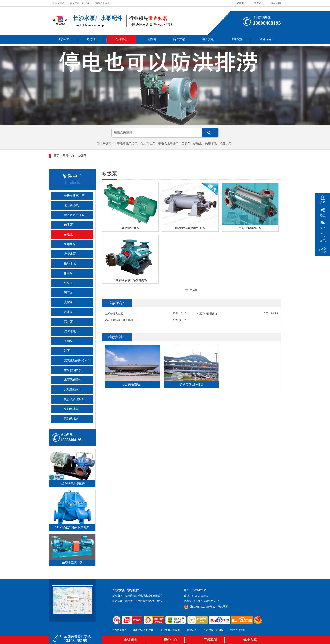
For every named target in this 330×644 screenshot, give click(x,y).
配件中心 (241, 3)
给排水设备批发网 (144, 630)
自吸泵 (186, 143)
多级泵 (198, 143)
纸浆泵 (68, 283)
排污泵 (68, 273)
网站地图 (276, 3)
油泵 (67, 351)
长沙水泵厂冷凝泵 (214, 630)
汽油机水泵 (71, 419)
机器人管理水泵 (74, 399)
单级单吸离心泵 (127, 143)
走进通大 (259, 3)
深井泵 (68, 322)
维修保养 (266, 39)
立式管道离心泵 (114, 314)
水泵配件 (237, 39)
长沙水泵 (64, 39)
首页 (56, 156)
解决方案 (179, 39)
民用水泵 (211, 143)
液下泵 (68, 293)
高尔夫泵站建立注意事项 (119, 320)
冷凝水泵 (225, 143)
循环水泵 (70, 264)
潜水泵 (68, 312)
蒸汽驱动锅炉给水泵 (77, 360)
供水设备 (192, 630)
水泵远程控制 (73, 380)
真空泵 (68, 302)
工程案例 (150, 39)
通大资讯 (208, 39)
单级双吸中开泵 (168, 143)
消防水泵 (70, 331)
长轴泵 (68, 341)
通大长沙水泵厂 (239, 630)
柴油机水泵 (71, 409)
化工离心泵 (148, 143)
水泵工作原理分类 (207, 314)
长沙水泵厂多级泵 (170, 630)
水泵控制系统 (73, 370)
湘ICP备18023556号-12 (207, 601)
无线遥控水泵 (73, 390)
